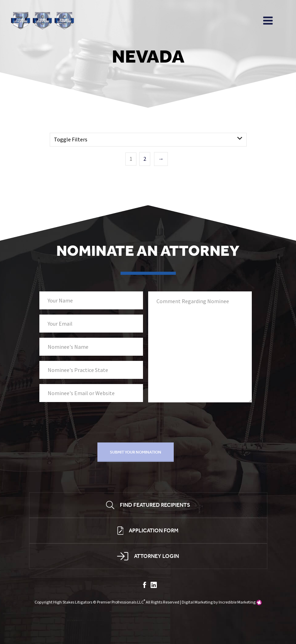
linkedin (154, 585)
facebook (145, 585)
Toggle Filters (71, 140)
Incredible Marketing (237, 602)
